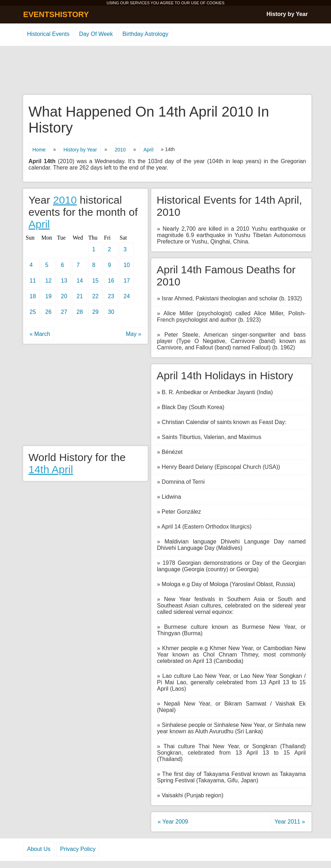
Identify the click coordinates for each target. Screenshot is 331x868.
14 (80, 281)
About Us (39, 849)
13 (64, 281)
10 (127, 265)
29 (95, 312)
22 (95, 296)
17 (127, 281)
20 (64, 296)
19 (48, 296)
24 (127, 296)
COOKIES (215, 3)
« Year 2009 (173, 822)
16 (111, 281)
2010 (120, 150)
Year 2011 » (290, 822)
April (148, 150)
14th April (51, 469)
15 (95, 281)
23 (111, 296)
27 (64, 312)
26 (48, 312)
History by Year (287, 14)
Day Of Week (96, 34)
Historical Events (48, 34)
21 (80, 296)
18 (33, 296)
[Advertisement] (165, 71)
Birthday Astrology (145, 34)
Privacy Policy (78, 849)
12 (48, 281)
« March (40, 334)
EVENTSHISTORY (56, 14)
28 (80, 312)
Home (39, 150)
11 (33, 281)
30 (111, 312)
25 (33, 312)
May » (133, 334)
